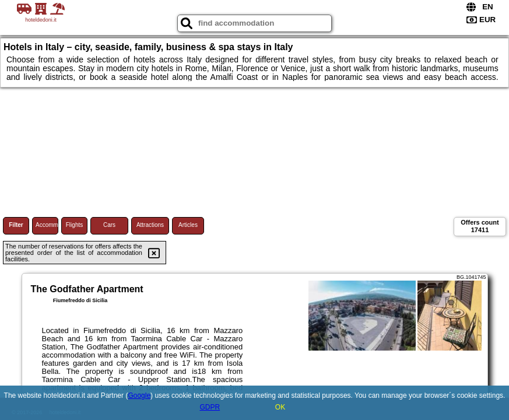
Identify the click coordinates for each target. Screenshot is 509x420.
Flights (74, 225)
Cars (109, 225)
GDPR (210, 407)
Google (139, 395)
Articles (188, 225)
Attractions (150, 225)
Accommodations (47, 225)
